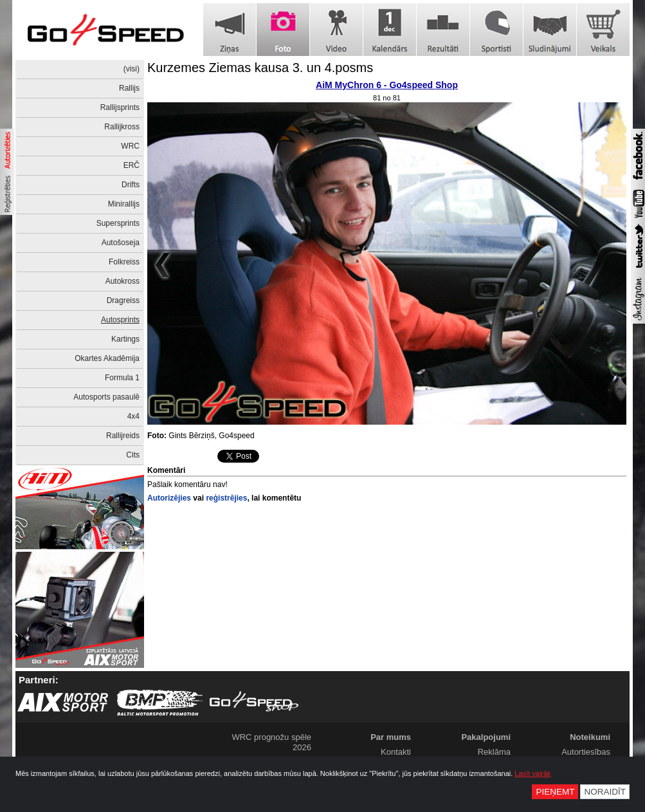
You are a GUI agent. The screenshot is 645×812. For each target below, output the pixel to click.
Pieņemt (555, 792)
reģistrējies (226, 498)
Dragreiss (123, 300)
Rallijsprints (120, 107)
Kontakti (396, 752)
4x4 (133, 416)
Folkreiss (124, 262)
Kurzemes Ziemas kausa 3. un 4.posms (260, 68)
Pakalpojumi (486, 737)
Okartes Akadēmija (107, 358)
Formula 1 (122, 378)
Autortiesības (586, 752)
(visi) (132, 69)
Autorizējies (169, 498)
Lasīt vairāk (532, 773)
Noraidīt (605, 792)
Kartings (125, 339)
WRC (130, 146)
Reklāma (494, 752)
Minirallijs (124, 204)
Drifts (131, 185)
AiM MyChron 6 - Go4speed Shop (387, 85)
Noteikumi (590, 737)
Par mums (391, 737)
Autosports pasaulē (106, 397)
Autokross (123, 281)
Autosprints (120, 320)
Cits (133, 455)
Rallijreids (123, 436)
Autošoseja (121, 243)
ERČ (132, 165)
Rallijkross (122, 127)
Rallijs (129, 88)
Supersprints (118, 223)
